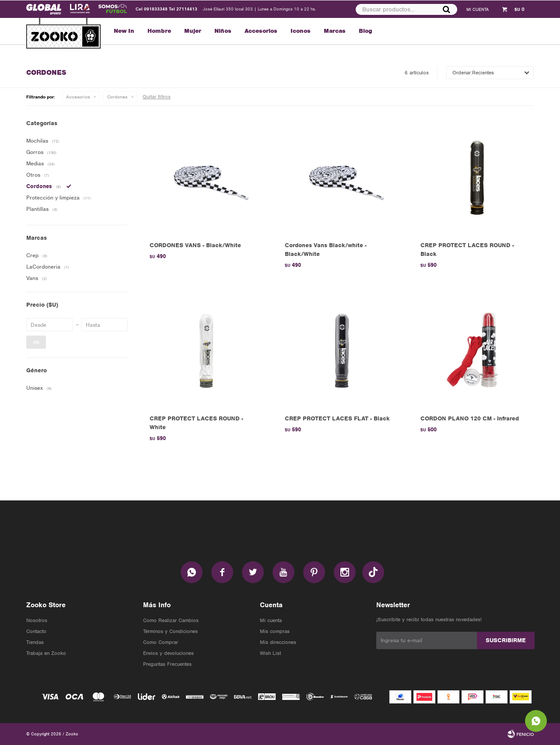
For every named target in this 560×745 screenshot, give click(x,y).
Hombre (159, 31)
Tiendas (35, 642)
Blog (366, 31)
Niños (223, 31)
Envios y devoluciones (168, 653)
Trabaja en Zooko (46, 653)
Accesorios (261, 31)
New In (124, 31)
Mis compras (275, 631)
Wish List (270, 653)
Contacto (36, 631)
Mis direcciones (278, 642)
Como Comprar (161, 642)
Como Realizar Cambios (171, 620)
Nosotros (37, 620)
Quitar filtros (157, 97)
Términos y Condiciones (170, 631)
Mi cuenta (271, 620)
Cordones (117, 97)
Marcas (335, 31)
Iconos (301, 31)
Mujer (193, 31)
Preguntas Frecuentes (167, 664)
